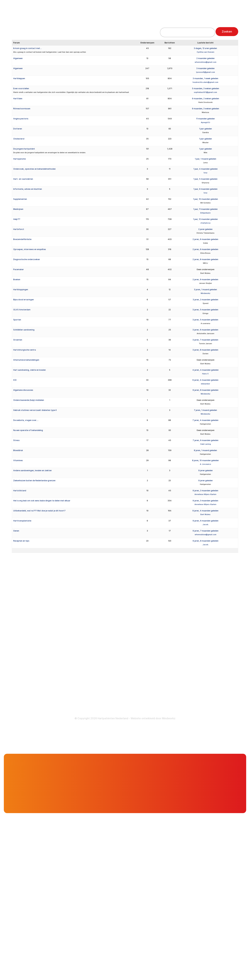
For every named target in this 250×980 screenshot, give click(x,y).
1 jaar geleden (206, 129)
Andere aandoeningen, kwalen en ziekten (32, 470)
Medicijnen (18, 209)
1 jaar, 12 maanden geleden (205, 219)
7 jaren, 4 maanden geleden (205, 420)
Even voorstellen (21, 88)
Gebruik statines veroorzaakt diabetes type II (35, 410)
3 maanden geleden (206, 68)
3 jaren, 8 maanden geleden (205, 350)
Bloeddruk (18, 450)
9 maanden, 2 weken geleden (206, 99)
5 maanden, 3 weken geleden (206, 88)
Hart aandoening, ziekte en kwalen (29, 370)
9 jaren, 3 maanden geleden (205, 501)
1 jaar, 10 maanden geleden (206, 199)
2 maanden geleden (206, 58)
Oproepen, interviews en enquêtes (30, 249)
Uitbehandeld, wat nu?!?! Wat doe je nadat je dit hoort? (39, 511)
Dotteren (18, 129)
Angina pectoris (21, 119)
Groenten (18, 340)
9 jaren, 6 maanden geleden (206, 521)
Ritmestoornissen (22, 109)
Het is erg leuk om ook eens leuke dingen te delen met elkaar (42, 501)
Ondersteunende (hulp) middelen (29, 400)
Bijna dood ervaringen (24, 300)
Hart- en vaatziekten (23, 179)
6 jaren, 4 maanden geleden (205, 380)
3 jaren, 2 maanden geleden (206, 300)
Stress (16, 440)
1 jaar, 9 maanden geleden (205, 189)
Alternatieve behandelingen (26, 360)
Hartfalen (18, 99)
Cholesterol (19, 139)
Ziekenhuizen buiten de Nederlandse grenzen (34, 481)
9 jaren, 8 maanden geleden (206, 541)
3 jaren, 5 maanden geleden (205, 310)
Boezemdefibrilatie (22, 239)
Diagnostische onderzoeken (27, 259)
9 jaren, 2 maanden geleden (205, 491)
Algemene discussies (23, 390)
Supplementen (20, 199)
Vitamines (18, 460)
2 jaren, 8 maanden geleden (205, 259)
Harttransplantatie (22, 521)
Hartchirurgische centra (25, 350)
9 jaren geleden (206, 470)
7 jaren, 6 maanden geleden (206, 440)
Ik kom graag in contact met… (28, 48)
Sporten (17, 320)
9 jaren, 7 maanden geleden (206, 531)
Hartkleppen (19, 78)
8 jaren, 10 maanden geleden (205, 460)
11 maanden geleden (205, 119)
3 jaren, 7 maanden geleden (205, 340)
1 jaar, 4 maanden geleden (206, 169)
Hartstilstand (20, 491)
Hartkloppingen (21, 290)
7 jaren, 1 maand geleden (205, 410)
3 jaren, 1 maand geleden (206, 290)
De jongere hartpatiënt (24, 149)
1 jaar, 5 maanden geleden (205, 179)
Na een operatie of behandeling (28, 430)
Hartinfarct (19, 229)
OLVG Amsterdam (22, 310)
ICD (15, 380)
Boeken (17, 279)
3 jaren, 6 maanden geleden (205, 330)
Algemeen (18, 58)
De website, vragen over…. (26, 420)
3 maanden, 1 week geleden (206, 78)
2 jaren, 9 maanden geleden (205, 279)
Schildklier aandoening (24, 330)
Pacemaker (18, 269)
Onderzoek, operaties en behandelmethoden (34, 169)
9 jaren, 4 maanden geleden (205, 511)
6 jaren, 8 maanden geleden (206, 390)
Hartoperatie (19, 159)
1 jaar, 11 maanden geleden (205, 209)
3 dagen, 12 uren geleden (205, 48)
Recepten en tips (21, 541)
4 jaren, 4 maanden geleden (206, 370)
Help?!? (17, 219)
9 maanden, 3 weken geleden (206, 109)
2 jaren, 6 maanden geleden (205, 239)
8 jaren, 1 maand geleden (205, 450)
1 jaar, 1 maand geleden (206, 159)
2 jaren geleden (205, 229)
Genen (16, 531)
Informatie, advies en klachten (28, 189)
